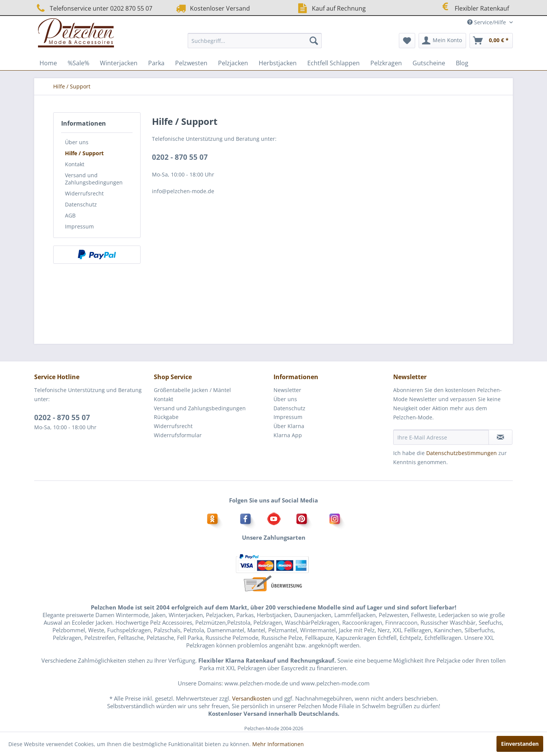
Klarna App (288, 435)
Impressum (79, 226)
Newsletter (287, 390)
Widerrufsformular (178, 435)
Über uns (77, 142)
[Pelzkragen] (386, 63)
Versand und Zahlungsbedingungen (94, 179)
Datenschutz (81, 204)
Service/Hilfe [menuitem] (487, 22)
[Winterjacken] (119, 63)
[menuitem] (255, 41)
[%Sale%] (78, 63)
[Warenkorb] (491, 41)
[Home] (48, 63)
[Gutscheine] (429, 63)
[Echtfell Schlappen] (334, 63)
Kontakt (75, 164)
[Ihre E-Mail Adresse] (441, 437)
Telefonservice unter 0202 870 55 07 (93, 8)
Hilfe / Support (84, 153)
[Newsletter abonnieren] (500, 437)
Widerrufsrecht (84, 193)
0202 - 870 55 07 (180, 157)
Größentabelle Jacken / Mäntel (192, 390)
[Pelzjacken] (233, 63)
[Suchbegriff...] (255, 41)
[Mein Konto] (442, 41)
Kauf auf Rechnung (331, 8)
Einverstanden (520, 744)
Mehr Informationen (278, 744)
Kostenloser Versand (212, 8)
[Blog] (462, 63)
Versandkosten (251, 698)
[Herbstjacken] (278, 63)
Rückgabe (166, 417)
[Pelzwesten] (191, 63)
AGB (70, 215)
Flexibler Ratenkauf (474, 7)
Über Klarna (289, 426)
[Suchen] (314, 41)
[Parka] (156, 63)
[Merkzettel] (407, 41)
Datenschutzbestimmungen (462, 453)
